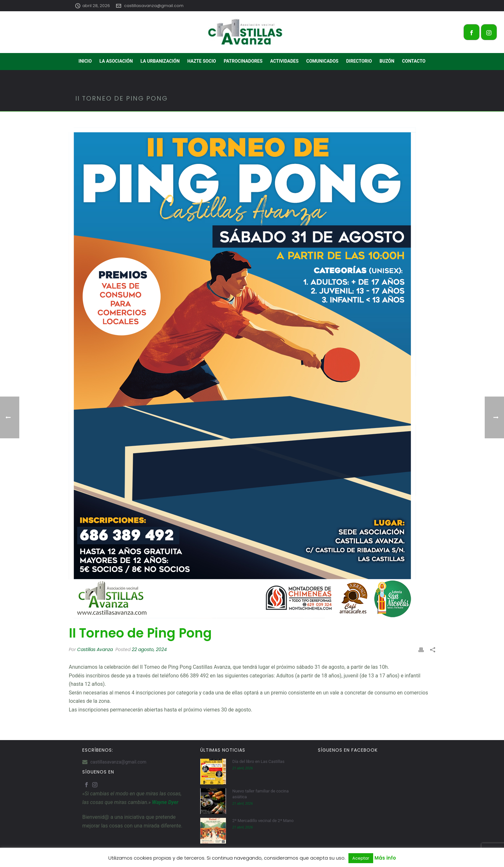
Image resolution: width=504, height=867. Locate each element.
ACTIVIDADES (284, 61)
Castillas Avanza (95, 649)
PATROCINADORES (243, 61)
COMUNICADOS (322, 61)
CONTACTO (414, 61)
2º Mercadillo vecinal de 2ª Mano (263, 821)
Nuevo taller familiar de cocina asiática (261, 794)
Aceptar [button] (361, 858)
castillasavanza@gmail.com (154, 6)
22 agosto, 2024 (149, 649)
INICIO (85, 61)
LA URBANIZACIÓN (160, 61)
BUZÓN (387, 61)
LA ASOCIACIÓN (116, 61)
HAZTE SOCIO (202, 61)
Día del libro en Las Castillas (258, 761)
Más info (385, 858)
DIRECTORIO (359, 61)
